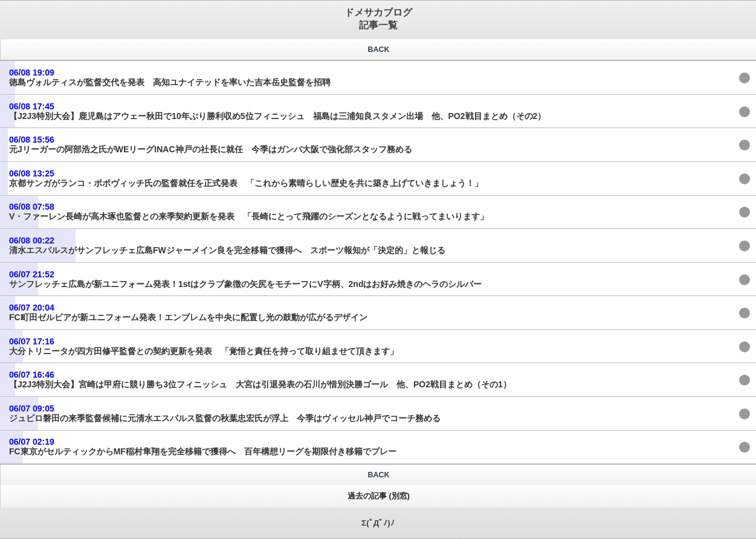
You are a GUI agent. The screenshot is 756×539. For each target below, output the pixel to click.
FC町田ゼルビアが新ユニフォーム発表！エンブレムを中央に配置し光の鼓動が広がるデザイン (188, 312)
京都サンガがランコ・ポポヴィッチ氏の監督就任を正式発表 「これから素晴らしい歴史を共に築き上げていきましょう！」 (246, 178)
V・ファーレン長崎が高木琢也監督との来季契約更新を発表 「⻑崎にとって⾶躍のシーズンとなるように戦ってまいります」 (249, 211)
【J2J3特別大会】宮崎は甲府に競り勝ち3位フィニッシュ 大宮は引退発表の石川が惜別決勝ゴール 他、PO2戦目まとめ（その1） (260, 379)
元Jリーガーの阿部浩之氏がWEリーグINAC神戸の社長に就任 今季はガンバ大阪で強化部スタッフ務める (211, 144)
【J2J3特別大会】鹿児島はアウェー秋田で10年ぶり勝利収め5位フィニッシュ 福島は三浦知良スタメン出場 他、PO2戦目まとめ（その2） (277, 111)
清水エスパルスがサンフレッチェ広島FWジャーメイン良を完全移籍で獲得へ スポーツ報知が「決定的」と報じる (227, 245)
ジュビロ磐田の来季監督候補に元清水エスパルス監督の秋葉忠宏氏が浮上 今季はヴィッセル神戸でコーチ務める (225, 413)
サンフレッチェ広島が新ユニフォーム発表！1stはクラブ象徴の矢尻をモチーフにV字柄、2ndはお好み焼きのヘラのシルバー (245, 279)
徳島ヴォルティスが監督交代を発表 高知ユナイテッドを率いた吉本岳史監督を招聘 (170, 77)
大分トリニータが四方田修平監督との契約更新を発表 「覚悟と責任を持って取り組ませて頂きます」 (204, 346)
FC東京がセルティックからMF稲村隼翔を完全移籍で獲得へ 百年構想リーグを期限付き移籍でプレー (203, 447)
